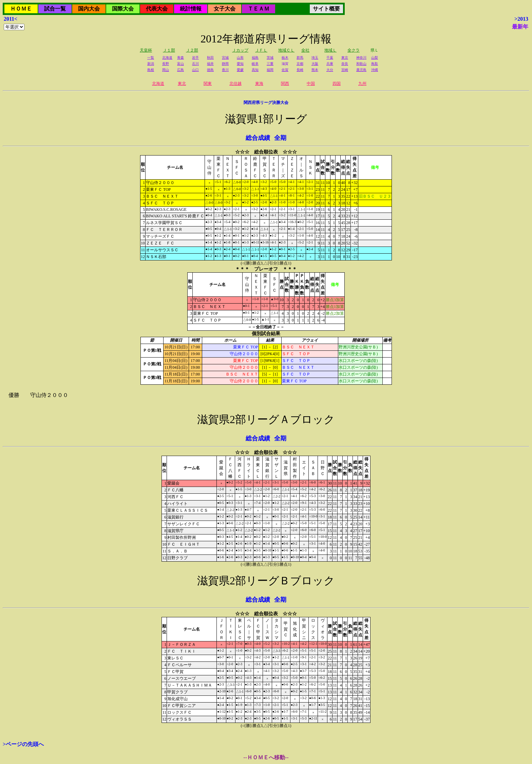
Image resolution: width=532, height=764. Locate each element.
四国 (337, 84)
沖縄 (375, 70)
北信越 (235, 84)
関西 (285, 84)
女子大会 (225, 9)
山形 (240, 58)
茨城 (270, 58)
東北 (182, 84)
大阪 (315, 64)
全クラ (354, 50)
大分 (330, 70)
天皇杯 (146, 50)
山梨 (375, 58)
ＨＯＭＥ (21, 9)
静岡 (225, 64)
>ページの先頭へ (23, 744)
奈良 (345, 64)
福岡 (270, 70)
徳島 (210, 70)
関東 (208, 84)
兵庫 (330, 64)
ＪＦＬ (261, 50)
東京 (345, 58)
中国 (311, 84)
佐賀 (285, 70)
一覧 (151, 58)
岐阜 (255, 64)
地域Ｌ (330, 50)
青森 (180, 58)
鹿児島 (361, 70)
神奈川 (361, 58)
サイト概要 (326, 9)
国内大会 (89, 9)
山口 (195, 70)
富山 (180, 64)
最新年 (520, 27)
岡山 (166, 70)
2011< (11, 19)
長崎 (300, 70)
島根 (151, 70)
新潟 (151, 64)
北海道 (167, 58)
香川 (225, 70)
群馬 (300, 58)
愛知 (240, 64)
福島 (255, 58)
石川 (195, 64)
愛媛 (240, 70)
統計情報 (191, 9)
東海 (259, 84)
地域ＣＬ (286, 50)
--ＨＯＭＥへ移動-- (266, 757)
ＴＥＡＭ (259, 9)
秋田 (210, 58)
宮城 (225, 58)
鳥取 (375, 64)
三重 (270, 64)
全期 (280, 138)
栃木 (285, 58)
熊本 (315, 70)
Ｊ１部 (169, 50)
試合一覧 (55, 9)
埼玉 (315, 58)
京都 (300, 64)
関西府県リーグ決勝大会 (266, 103)
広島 (180, 70)
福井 (210, 64)
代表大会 (157, 9)
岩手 (195, 58)
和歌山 (361, 64)
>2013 (521, 19)
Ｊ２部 (192, 50)
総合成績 (258, 138)
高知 (255, 70)
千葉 (330, 58)
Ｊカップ (240, 50)
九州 (362, 84)
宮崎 (345, 70)
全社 (305, 50)
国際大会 (123, 9)
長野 (166, 64)
